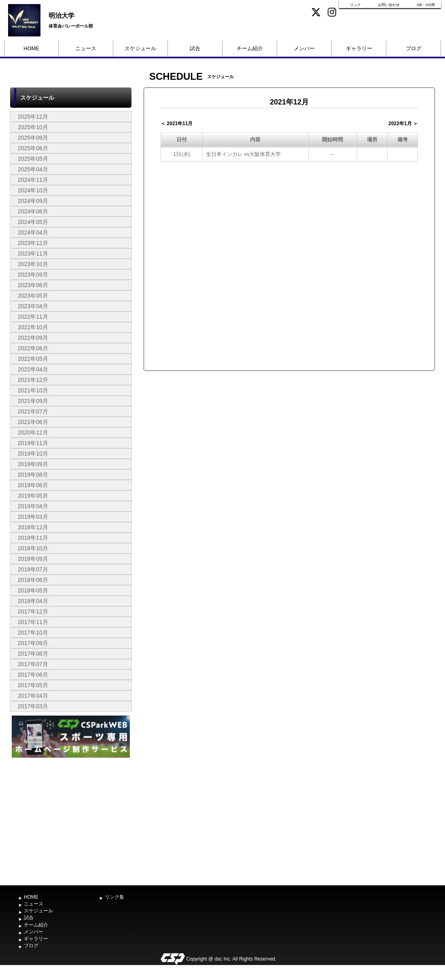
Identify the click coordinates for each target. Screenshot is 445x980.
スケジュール (140, 48)
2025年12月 (33, 117)
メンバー (304, 48)
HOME (31, 48)
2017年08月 (33, 654)
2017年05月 (33, 685)
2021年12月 (33, 380)
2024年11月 (33, 180)
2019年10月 (33, 454)
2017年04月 (33, 696)
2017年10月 (33, 633)
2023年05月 (33, 296)
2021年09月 (33, 401)
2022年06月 (33, 348)
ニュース (86, 48)
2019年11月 (33, 443)
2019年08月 (33, 475)
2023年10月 (33, 264)
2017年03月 (33, 706)
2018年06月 (33, 580)
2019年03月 (33, 517)
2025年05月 (33, 159)
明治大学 (61, 16)
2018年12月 (33, 527)
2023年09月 (33, 275)
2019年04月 (33, 506)
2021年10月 (33, 390)
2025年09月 (33, 138)
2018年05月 (33, 590)
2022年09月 (33, 338)
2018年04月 (33, 601)
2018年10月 (33, 548)
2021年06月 (33, 422)
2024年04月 (33, 232)
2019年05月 (33, 496)
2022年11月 (33, 317)
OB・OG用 (426, 5)
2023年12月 (33, 243)
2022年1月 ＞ (403, 124)
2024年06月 (33, 211)
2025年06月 (33, 148)
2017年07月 (33, 664)
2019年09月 (33, 464)
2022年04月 (33, 369)
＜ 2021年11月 (177, 124)
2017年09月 (33, 643)
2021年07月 (33, 411)
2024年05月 (33, 222)
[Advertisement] (71, 820)
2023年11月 (33, 254)
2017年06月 (33, 675)
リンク (355, 5)
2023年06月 (33, 285)
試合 (195, 48)
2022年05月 (33, 359)
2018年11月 (33, 538)
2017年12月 (33, 611)
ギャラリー (359, 48)
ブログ (414, 48)
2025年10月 (33, 127)
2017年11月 (33, 622)
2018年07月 (33, 569)
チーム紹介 (250, 48)
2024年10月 (33, 190)
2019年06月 (33, 485)
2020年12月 (33, 432)
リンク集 (114, 897)
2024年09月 (33, 201)
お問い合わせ (389, 5)
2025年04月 (33, 169)
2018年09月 (33, 559)
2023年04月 (33, 306)
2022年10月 (33, 327)
